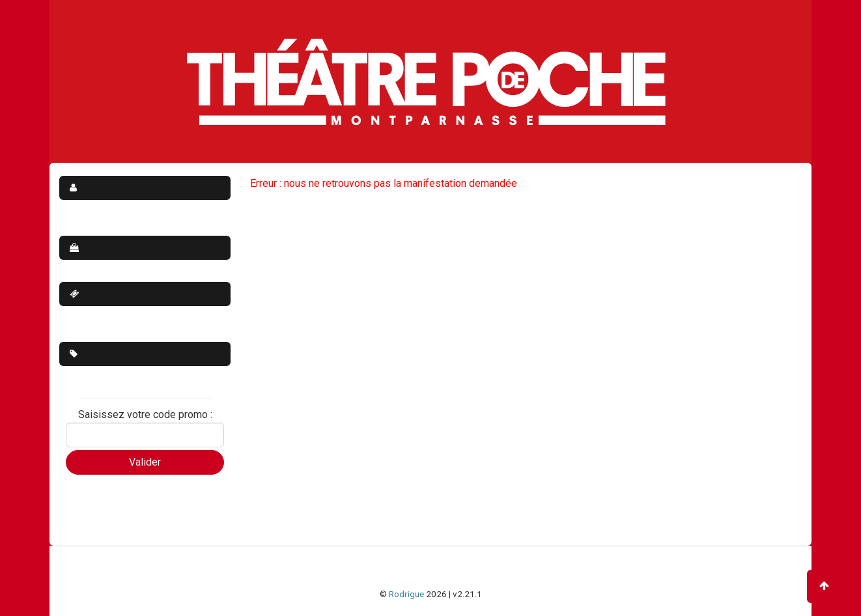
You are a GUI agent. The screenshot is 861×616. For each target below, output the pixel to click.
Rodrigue (406, 594)
